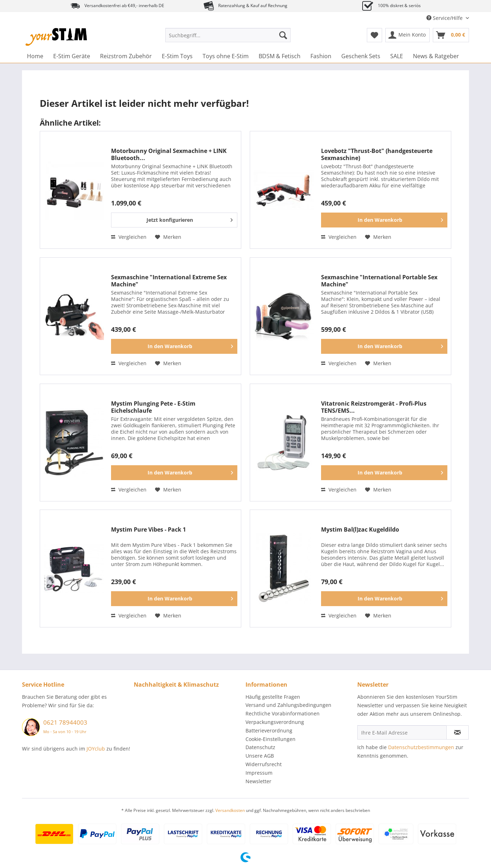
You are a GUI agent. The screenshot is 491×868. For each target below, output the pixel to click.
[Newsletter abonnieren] (457, 732)
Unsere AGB (260, 756)
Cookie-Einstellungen (271, 739)
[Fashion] (321, 56)
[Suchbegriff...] (228, 35)
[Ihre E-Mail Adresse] (402, 732)
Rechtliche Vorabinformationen (283, 713)
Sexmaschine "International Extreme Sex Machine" (169, 281)
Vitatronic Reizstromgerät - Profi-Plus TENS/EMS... (374, 407)
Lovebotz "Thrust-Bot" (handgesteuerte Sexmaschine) (377, 154)
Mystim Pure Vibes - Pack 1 (148, 530)
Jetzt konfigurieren (190, 219)
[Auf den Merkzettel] (168, 237)
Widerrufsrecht (264, 764)
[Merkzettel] (374, 35)
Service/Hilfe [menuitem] (445, 18)
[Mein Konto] (407, 35)
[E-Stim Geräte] (72, 56)
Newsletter (258, 781)
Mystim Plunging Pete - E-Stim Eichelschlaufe (153, 407)
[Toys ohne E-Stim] (226, 56)
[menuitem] (228, 39)
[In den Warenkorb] (384, 220)
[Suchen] (283, 35)
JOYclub (96, 749)
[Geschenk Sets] (361, 56)
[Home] (35, 56)
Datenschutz (260, 747)
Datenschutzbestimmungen (421, 747)
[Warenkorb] (451, 35)
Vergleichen (129, 237)
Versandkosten (230, 810)
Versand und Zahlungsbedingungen (288, 705)
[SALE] (397, 56)
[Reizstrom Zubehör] (126, 56)
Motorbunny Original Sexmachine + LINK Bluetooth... (169, 154)
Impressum (259, 773)
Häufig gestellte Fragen (273, 697)
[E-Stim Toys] (177, 56)
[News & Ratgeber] (436, 56)
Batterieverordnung (269, 730)
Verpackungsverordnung (275, 722)
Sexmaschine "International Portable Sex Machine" (379, 281)
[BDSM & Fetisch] (280, 56)
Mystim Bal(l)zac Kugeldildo (360, 530)
